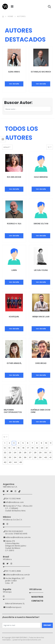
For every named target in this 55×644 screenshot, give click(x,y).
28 (35, 453)
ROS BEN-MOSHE (14, 177)
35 (20, 457)
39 (40, 457)
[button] (49, 7)
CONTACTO (37, 601)
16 (23, 448)
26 (25, 453)
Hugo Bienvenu (41, 177)
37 (30, 457)
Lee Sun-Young (41, 270)
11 (51, 443)
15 (19, 448)
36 (25, 457)
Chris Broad (41, 363)
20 (42, 448)
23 (10, 453)
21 (47, 448)
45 (21, 462)
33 (10, 457)
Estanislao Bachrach (41, 72)
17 (28, 448)
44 (15, 462)
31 (50, 453)
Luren (14, 270)
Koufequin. (14, 317)
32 (5, 457)
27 (30, 453)
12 (5, 448)
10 (46, 443)
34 (15, 457)
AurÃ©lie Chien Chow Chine (40, 411)
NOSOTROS (37, 597)
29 (40, 453)
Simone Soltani (41, 224)
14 (14, 448)
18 (32, 448)
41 (50, 457)
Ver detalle (14, 84)
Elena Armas (14, 72)
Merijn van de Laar (41, 317)
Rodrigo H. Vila (14, 224)
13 (9, 448)
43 (10, 462)
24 (15, 453)
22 (5, 453)
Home (10, 16)
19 (37, 448)
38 (35, 457)
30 (45, 453)
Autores (21, 16)
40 (46, 457)
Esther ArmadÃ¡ (14, 363)
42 (5, 462)
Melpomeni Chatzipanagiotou (13, 411)
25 (20, 453)
